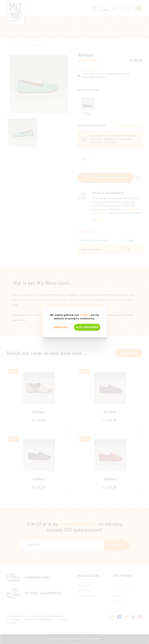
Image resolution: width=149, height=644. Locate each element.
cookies (85, 315)
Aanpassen (61, 327)
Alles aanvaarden (87, 327)
